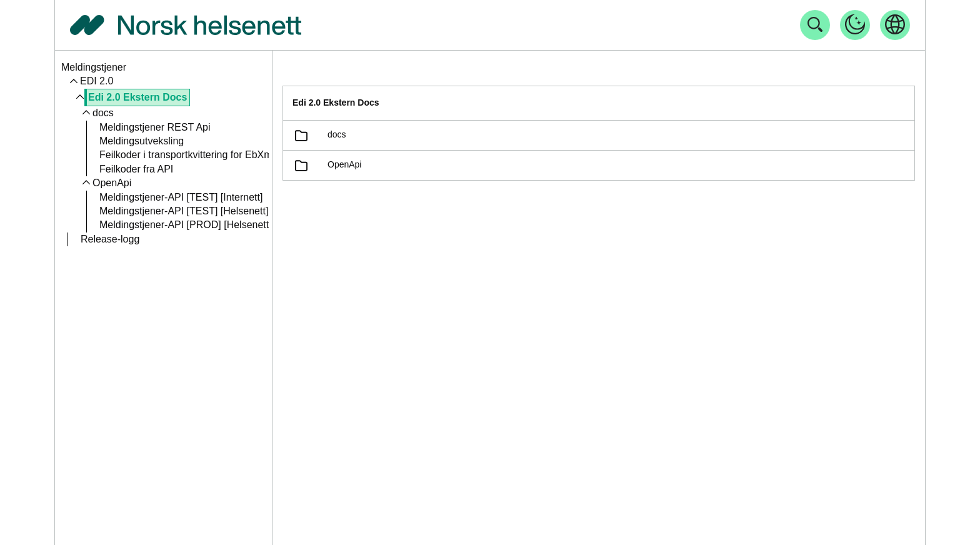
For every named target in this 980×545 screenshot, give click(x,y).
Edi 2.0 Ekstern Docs (137, 97)
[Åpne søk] (815, 25)
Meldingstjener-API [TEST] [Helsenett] (184, 211)
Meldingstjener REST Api (155, 127)
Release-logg (110, 239)
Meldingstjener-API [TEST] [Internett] (181, 197)
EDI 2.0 (97, 81)
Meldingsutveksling (142, 141)
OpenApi (112, 183)
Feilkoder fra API (136, 169)
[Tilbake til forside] (186, 25)
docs (103, 113)
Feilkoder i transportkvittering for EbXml (187, 155)
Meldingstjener (94, 67)
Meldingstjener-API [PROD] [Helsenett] (186, 225)
